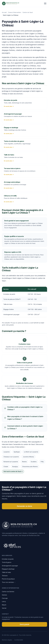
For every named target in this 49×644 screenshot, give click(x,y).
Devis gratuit (25, 624)
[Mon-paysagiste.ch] (13, 3)
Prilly (42, 462)
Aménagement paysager (10, 566)
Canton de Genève (8, 592)
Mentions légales (7, 640)
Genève (4, 595)
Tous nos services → (9, 582)
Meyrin (4, 605)
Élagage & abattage (8, 569)
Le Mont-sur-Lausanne (31, 452)
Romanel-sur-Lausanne (11, 462)
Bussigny (15, 467)
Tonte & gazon (7, 562)
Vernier (4, 608)
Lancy (4, 601)
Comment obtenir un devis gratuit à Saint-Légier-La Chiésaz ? (25, 427)
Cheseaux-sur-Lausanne (11, 457)
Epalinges (17, 452)
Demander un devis (24, 506)
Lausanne (7, 452)
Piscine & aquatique (8, 579)
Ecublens (34, 462)
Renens (24, 462)
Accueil (4, 12)
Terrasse (5, 576)
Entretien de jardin (8, 559)
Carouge (5, 598)
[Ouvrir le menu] (45, 3)
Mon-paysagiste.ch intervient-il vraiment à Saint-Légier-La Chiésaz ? (26, 418)
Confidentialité (19, 640)
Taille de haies (6, 572)
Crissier (6, 467)
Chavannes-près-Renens (30, 467)
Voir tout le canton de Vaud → (13, 471)
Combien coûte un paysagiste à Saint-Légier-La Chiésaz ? (25, 408)
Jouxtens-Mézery (28, 457)
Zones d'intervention (15, 12)
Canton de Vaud (28, 12)
